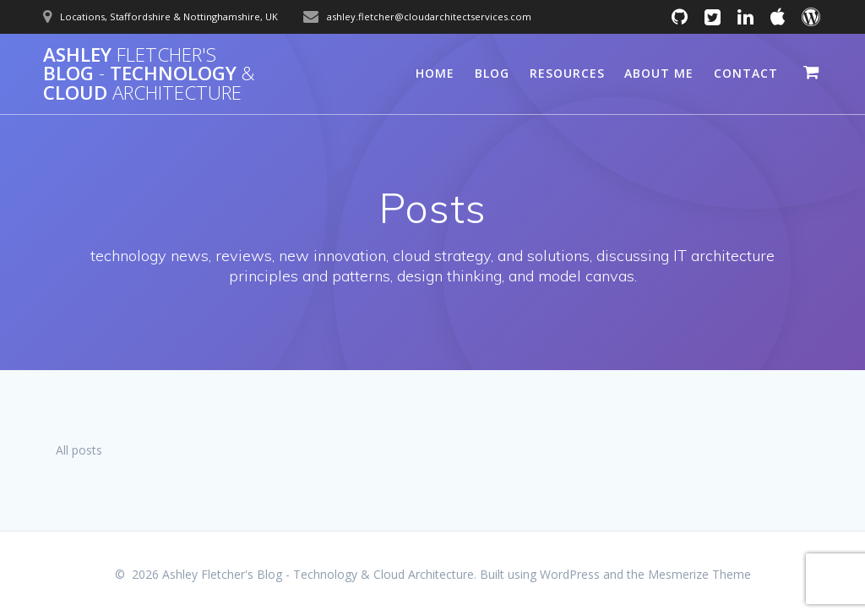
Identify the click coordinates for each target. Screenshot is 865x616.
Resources (567, 73)
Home (435, 73)
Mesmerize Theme (699, 574)
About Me (659, 73)
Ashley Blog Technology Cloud (149, 74)
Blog (492, 73)
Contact (746, 73)
